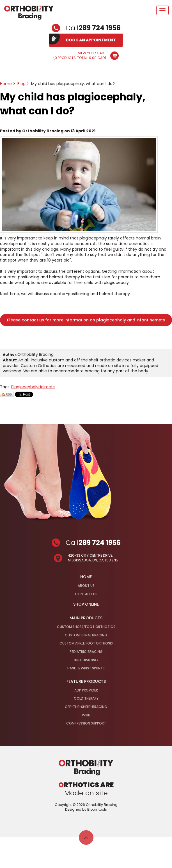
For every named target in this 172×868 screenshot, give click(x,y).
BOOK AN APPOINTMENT (91, 40)
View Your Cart (80, 56)
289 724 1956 (100, 28)
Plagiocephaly (25, 387)
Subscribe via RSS (7, 394)
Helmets (47, 387)
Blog (21, 84)
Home (6, 84)
